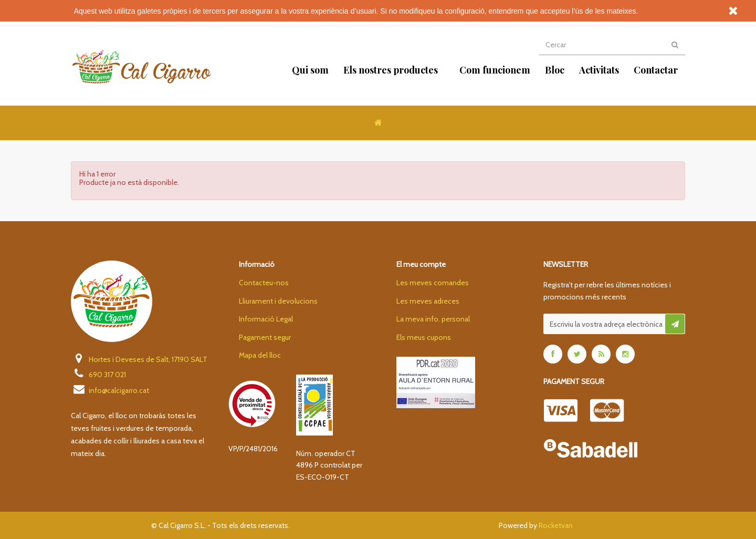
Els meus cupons (424, 337)
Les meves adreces (428, 301)
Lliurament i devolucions (278, 301)
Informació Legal (266, 319)
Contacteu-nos (264, 283)
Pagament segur (265, 337)
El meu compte (421, 264)
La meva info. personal (433, 319)
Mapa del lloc (260, 355)
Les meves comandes (433, 283)
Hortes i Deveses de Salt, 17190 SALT (139, 359)
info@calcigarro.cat (110, 390)
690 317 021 (98, 374)
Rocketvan (556, 525)
